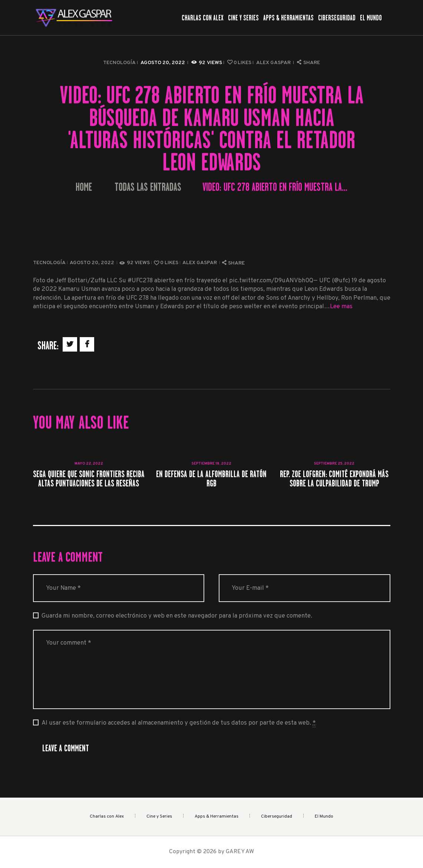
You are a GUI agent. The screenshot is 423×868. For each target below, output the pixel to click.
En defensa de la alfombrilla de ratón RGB (211, 479)
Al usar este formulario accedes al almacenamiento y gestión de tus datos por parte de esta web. (179, 723)
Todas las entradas (148, 187)
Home (84, 187)
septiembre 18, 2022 (211, 464)
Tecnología (119, 63)
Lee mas (341, 307)
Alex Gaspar (274, 63)
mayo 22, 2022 (89, 464)
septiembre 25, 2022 (334, 464)
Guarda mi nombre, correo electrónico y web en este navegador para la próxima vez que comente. (177, 616)
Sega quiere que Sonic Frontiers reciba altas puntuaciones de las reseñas (89, 479)
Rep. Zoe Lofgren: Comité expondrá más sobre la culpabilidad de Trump (334, 479)
